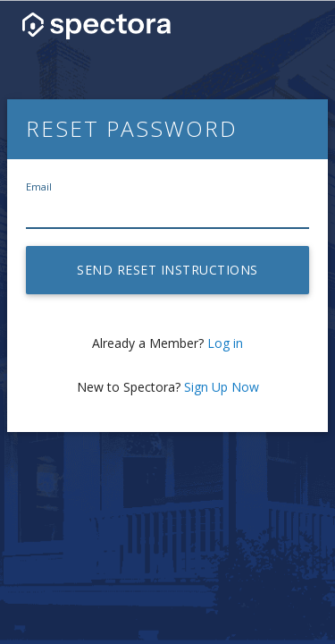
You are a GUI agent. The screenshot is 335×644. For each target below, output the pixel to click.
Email (39, 186)
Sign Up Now (222, 387)
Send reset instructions (167, 270)
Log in (225, 343)
